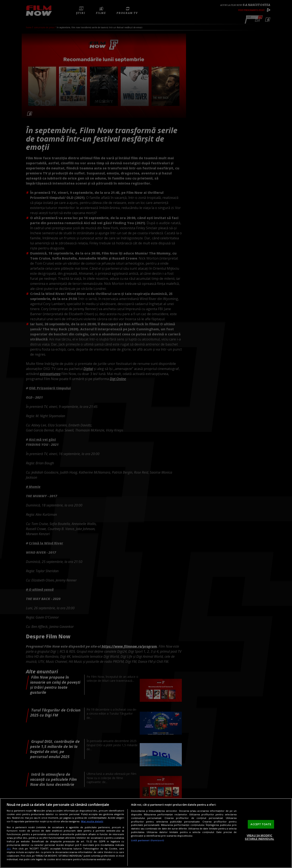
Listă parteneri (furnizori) (147, 840)
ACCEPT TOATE (261, 824)
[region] (146, 833)
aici (9, 849)
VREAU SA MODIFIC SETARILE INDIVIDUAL (259, 837)
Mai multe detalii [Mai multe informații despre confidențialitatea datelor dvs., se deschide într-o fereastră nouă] (92, 821)
